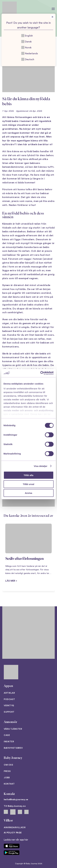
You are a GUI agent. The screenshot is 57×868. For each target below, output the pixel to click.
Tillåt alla (29, 475)
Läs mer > (11, 581)
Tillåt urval (28, 484)
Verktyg (9, 706)
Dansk (26, 42)
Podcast (9, 699)
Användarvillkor (15, 828)
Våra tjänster (13, 729)
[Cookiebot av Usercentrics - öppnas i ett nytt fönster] (41, 373)
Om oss (8, 765)
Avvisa (29, 493)
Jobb (7, 778)
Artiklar (9, 693)
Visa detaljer (41, 466)
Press (7, 771)
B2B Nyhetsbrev (13, 748)
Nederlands (30, 53)
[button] (53, 9)
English (27, 36)
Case (7, 735)
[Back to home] (9, 9)
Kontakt (9, 784)
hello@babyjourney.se (16, 800)
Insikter (9, 742)
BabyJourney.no (17, 806)
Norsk (26, 47)
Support (9, 712)
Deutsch (28, 59)
